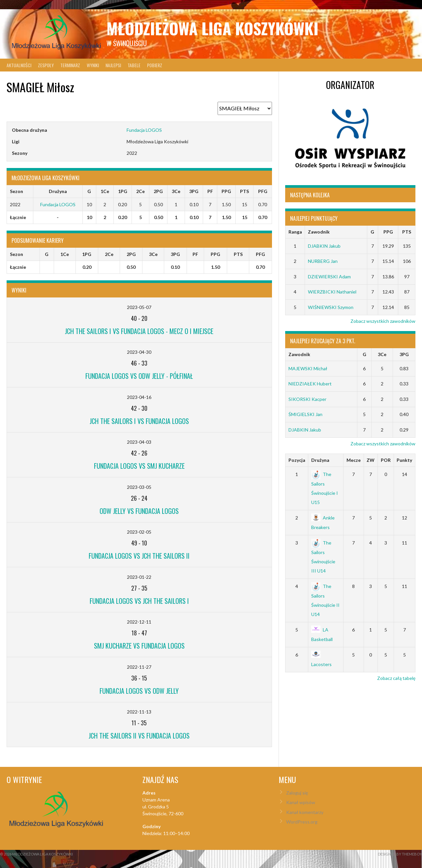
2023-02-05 (139, 532)
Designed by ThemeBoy (400, 854)
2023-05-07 (139, 307)
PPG (388, 232)
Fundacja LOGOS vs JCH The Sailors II (139, 556)
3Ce (382, 354)
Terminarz (70, 65)
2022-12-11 (139, 622)
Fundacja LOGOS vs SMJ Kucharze (139, 466)
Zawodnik (319, 232)
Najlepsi (113, 65)
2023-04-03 (139, 442)
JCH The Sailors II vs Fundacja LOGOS (139, 736)
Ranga (295, 232)
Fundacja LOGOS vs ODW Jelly (139, 691)
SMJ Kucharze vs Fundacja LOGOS (139, 646)
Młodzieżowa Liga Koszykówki (212, 28)
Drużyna (320, 460)
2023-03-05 (139, 487)
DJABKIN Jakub (324, 246)
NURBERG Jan (323, 261)
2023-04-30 (139, 352)
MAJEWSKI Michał (308, 368)
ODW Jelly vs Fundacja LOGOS (139, 511)
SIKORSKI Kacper (307, 399)
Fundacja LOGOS (144, 130)
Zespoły (46, 65)
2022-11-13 (139, 712)
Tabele (134, 65)
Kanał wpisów (301, 802)
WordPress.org (302, 822)
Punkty (404, 460)
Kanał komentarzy (305, 812)
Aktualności (19, 65)
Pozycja (297, 460)
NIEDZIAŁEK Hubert (310, 384)
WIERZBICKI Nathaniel (332, 292)
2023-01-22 (139, 577)
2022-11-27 (139, 667)
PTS (407, 232)
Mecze (354, 460)
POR (386, 460)
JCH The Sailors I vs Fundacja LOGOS (139, 421)
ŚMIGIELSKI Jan (305, 414)
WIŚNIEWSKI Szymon (331, 307)
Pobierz (155, 65)
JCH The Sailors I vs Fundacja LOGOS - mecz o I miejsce (139, 331)
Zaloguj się (297, 793)
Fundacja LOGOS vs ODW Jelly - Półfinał (139, 376)
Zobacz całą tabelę (396, 678)
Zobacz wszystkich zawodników (383, 321)
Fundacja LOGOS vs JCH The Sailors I (139, 601)
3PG (404, 354)
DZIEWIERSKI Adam (329, 277)
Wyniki (93, 65)
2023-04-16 (139, 397)
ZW (371, 460)
